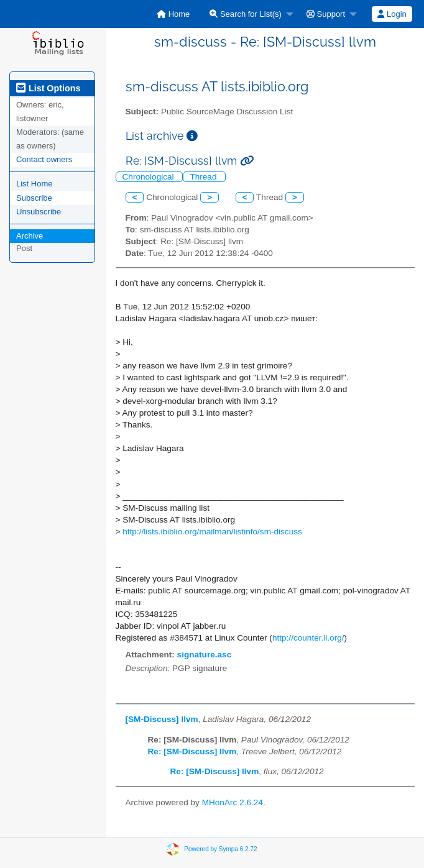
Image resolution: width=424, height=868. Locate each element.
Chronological (150, 177)
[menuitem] (173, 14)
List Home (35, 184)
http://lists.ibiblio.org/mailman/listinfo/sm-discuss (212, 532)
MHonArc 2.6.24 (233, 802)
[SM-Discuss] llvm (162, 719)
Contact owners (44, 159)
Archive (30, 236)
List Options (48, 88)
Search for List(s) (246, 14)
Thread (204, 177)
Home (173, 14)
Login (392, 14)
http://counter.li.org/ (308, 638)
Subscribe (34, 198)
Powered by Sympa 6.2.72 (220, 849)
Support (326, 14)
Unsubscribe (39, 212)
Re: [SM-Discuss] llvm (192, 752)
